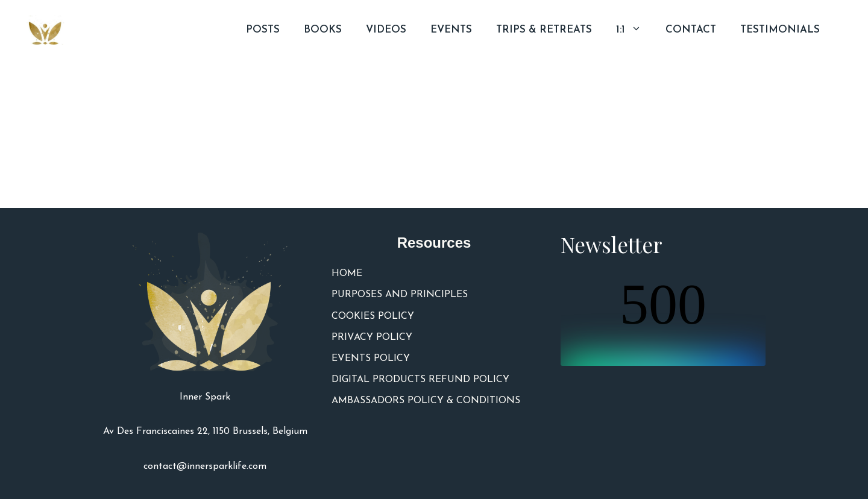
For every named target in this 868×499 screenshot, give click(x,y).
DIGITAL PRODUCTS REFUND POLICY (420, 380)
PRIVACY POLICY (372, 337)
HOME (347, 274)
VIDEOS (386, 30)
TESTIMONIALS (780, 30)
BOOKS (323, 30)
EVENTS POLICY (371, 359)
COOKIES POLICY (373, 316)
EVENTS (451, 30)
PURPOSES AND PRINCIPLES (400, 295)
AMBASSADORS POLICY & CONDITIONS (426, 401)
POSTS (263, 30)
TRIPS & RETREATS (544, 30)
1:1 (635, 30)
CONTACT (691, 30)
